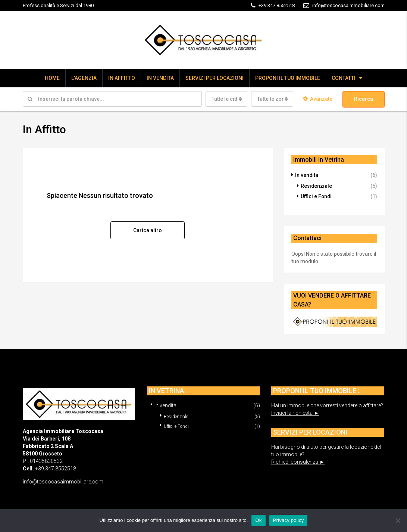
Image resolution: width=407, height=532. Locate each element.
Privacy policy (289, 520)
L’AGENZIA (84, 78)
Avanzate (318, 99)
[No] (398, 520)
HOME (52, 78)
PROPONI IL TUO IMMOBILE (288, 78)
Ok (258, 520)
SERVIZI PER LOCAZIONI (215, 78)
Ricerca (364, 99)
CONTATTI (344, 78)
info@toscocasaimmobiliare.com (63, 481)
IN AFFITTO (122, 78)
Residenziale (317, 186)
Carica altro (148, 230)
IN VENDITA (160, 78)
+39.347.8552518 (56, 468)
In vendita (307, 175)
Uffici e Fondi (317, 196)
